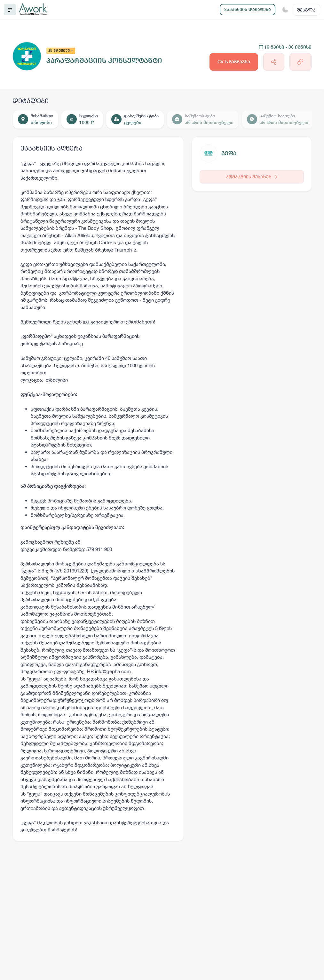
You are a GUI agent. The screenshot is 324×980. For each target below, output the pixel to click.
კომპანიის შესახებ (252, 177)
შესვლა (306, 10)
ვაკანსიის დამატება (248, 9)
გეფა (229, 153)
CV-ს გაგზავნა (234, 62)
